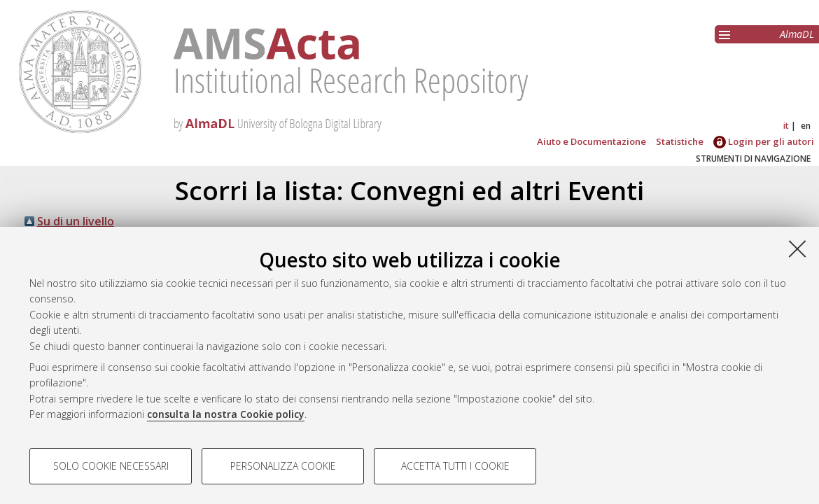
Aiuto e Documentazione (591, 141)
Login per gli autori (764, 141)
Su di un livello (76, 221)
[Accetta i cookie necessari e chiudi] (797, 248)
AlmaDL (797, 34)
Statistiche (680, 141)
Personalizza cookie (283, 466)
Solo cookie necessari (111, 466)
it (786, 126)
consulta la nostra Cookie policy (226, 414)
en (806, 126)
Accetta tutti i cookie (455, 466)
